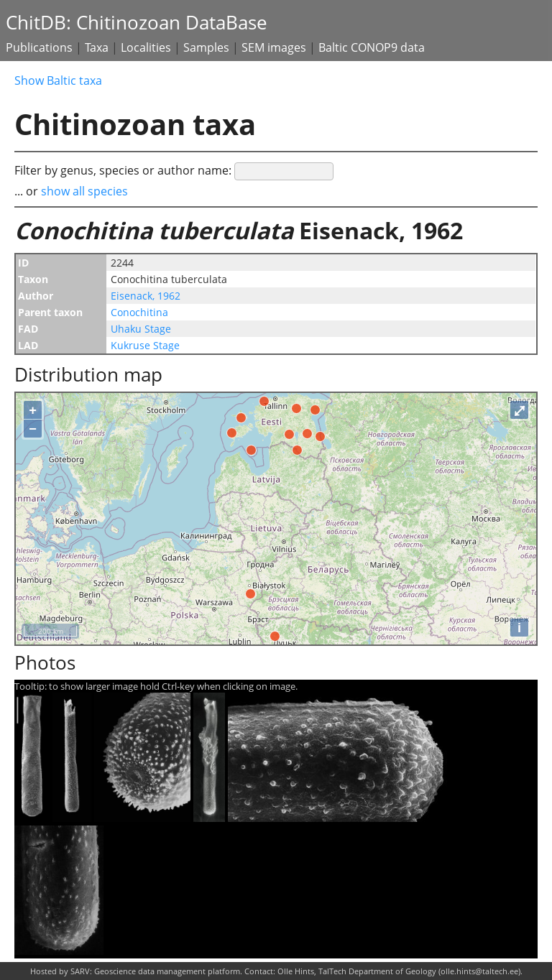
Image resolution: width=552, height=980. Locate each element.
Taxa (97, 47)
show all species (84, 191)
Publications (39, 47)
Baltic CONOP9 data (372, 47)
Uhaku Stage (141, 329)
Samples (206, 47)
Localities (146, 47)
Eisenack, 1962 (146, 296)
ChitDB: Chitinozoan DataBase (137, 23)
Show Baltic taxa (58, 80)
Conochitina (139, 312)
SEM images (274, 47)
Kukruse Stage (145, 345)
